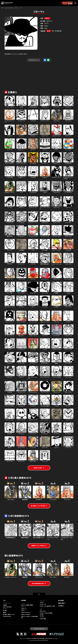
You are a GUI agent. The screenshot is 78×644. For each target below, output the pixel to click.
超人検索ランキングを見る (39, 506)
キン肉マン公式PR (39, 629)
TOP (3, 8)
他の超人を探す (39, 468)
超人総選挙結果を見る (39, 583)
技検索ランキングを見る (39, 546)
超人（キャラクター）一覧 (11, 8)
